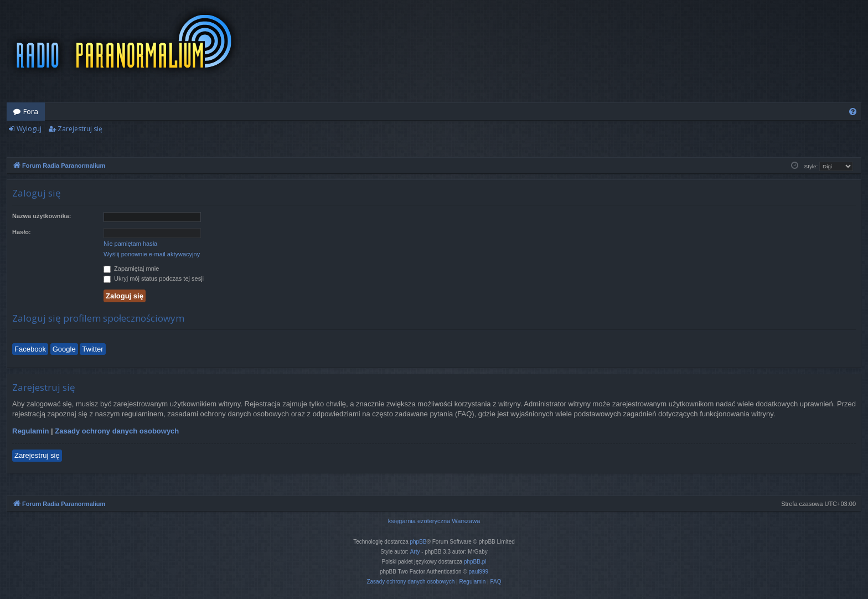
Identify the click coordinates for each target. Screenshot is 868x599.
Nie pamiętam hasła (130, 244)
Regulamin (30, 431)
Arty (415, 552)
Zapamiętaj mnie (131, 268)
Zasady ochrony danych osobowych (117, 431)
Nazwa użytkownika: (42, 216)
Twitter (92, 349)
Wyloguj (29, 129)
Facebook (30, 349)
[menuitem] (853, 112)
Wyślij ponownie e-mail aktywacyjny (152, 254)
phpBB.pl (475, 562)
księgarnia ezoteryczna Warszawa (434, 521)
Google (64, 349)
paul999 (479, 572)
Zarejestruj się (80, 129)
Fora (31, 111)
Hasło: (22, 232)
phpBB (418, 542)
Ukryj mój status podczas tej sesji (154, 278)
